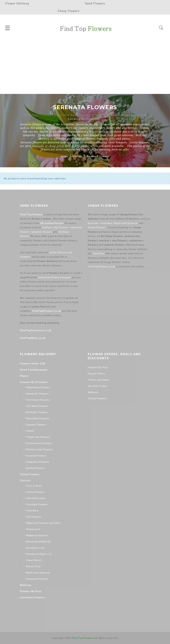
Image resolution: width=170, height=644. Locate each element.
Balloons (26, 585)
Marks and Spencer (126, 223)
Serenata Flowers (37, 579)
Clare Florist (34, 560)
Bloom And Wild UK (38, 541)
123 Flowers (34, 517)
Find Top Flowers (31, 214)
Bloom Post (33, 566)
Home (65, 156)
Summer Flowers (36, 425)
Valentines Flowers (38, 387)
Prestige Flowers (37, 504)
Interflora (106, 223)
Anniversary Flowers (39, 443)
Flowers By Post (31, 591)
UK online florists (52, 223)
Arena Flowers (97, 227)
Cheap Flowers (30, 474)
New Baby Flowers (38, 418)
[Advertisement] (85, 67)
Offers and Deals (99, 380)
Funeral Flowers (36, 456)
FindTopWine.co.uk (33, 338)
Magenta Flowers (37, 535)
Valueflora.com (36, 498)
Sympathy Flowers (38, 462)
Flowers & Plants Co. (39, 554)
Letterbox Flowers (32, 597)
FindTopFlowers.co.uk (47, 311)
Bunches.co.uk (35, 548)
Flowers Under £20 (33, 363)
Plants (24, 376)
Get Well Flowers (37, 406)
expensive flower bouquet (54, 277)
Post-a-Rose (34, 486)
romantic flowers (42, 232)
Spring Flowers (36, 468)
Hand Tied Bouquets (34, 370)
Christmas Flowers (38, 400)
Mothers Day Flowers (40, 449)
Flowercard (33, 529)
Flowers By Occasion (34, 382)
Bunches (93, 223)
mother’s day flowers (55, 227)
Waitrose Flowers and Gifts (43, 523)
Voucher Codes (98, 386)
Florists (78, 156)
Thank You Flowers (38, 437)
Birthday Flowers (37, 412)
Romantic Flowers (37, 394)
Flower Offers (97, 373)
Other (30, 431)
